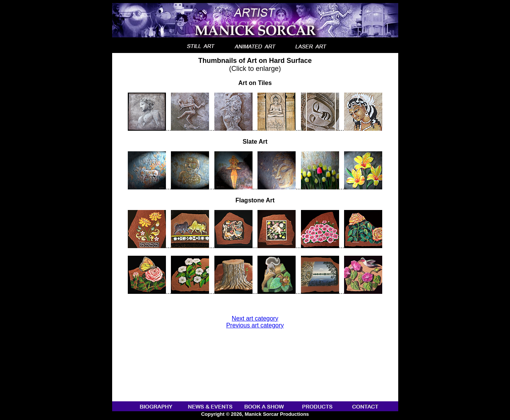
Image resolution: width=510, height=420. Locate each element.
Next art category (255, 318)
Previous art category (255, 325)
